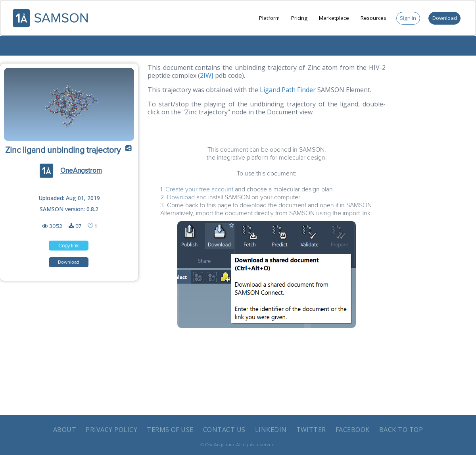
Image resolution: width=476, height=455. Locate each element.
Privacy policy (111, 430)
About (65, 430)
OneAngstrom (81, 171)
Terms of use (170, 430)
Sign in (408, 18)
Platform (269, 18)
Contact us (224, 430)
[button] (129, 150)
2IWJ (207, 75)
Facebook (353, 430)
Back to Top (401, 430)
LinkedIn (271, 430)
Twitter (311, 430)
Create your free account (199, 189)
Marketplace (334, 18)
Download (445, 18)
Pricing (299, 18)
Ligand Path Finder (288, 90)
